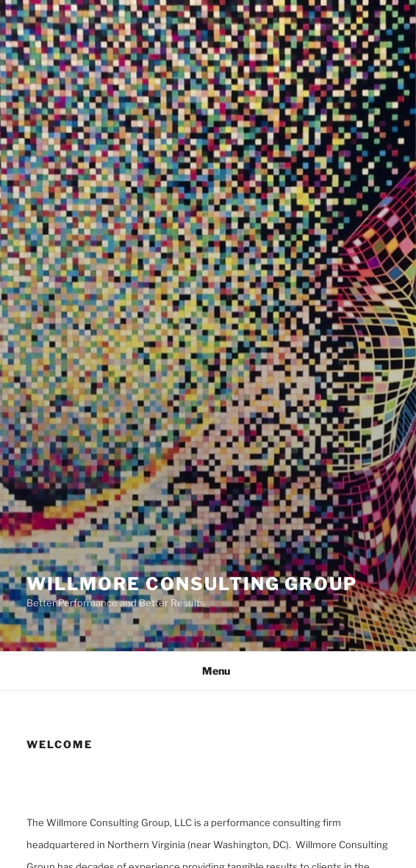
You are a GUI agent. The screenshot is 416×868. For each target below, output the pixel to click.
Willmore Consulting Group (192, 584)
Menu (208, 671)
